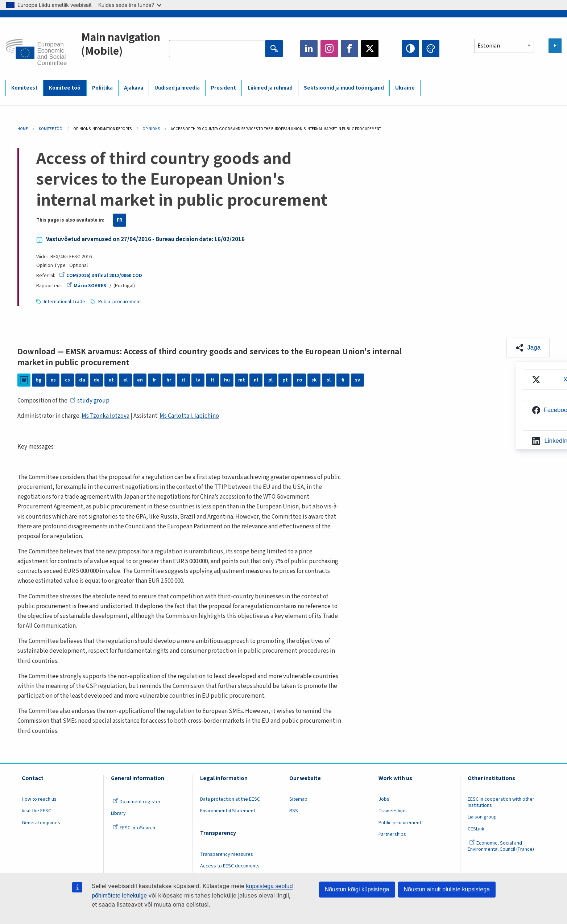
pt (285, 380)
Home (23, 129)
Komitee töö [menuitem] (65, 88)
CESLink (476, 829)
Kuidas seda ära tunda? (130, 5)
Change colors (431, 49)
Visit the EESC (36, 811)
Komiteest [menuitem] (24, 88)
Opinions (151, 129)
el (125, 380)
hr (169, 380)
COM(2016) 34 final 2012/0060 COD (100, 276)
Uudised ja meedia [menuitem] (177, 88)
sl (329, 380)
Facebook (349, 49)
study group (90, 401)
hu (227, 380)
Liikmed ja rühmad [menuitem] (270, 88)
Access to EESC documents (230, 866)
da (82, 380)
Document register (136, 802)
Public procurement (120, 302)
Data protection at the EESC (230, 799)
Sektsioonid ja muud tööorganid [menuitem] (344, 88)
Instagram (329, 49)
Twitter (370, 49)
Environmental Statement (228, 811)
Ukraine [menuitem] (405, 88)
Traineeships (393, 811)
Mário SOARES (86, 286)
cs (67, 380)
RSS (294, 811)
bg (38, 380)
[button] (528, 348)
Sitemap (298, 799)
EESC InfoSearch (134, 828)
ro (299, 380)
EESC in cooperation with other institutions (501, 802)
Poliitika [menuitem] (102, 88)
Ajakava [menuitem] (134, 88)
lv (198, 380)
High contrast (410, 49)
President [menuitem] (224, 88)
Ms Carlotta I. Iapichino (189, 416)
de (97, 380)
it (184, 380)
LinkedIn (309, 49)
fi (343, 380)
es (53, 380)
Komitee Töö (51, 129)
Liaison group (482, 817)
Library (118, 813)
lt (213, 380)
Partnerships (392, 834)
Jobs (384, 799)
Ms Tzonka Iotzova (105, 416)
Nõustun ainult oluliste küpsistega (447, 889)
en (140, 380)
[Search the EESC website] (217, 49)
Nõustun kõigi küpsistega (357, 889)
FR (120, 220)
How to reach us (39, 799)
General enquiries (41, 823)
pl (270, 380)
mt (242, 380)
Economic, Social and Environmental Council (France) (501, 846)
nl (256, 380)
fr (154, 380)
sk (314, 380)
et (111, 380)
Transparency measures (227, 854)
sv (357, 380)
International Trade (65, 302)
